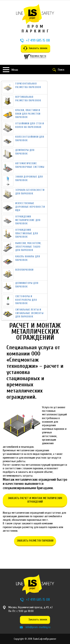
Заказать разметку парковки (35, 541)
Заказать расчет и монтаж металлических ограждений (35, 500)
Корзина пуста (38, 56)
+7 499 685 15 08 (38, 40)
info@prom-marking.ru (38, 627)
